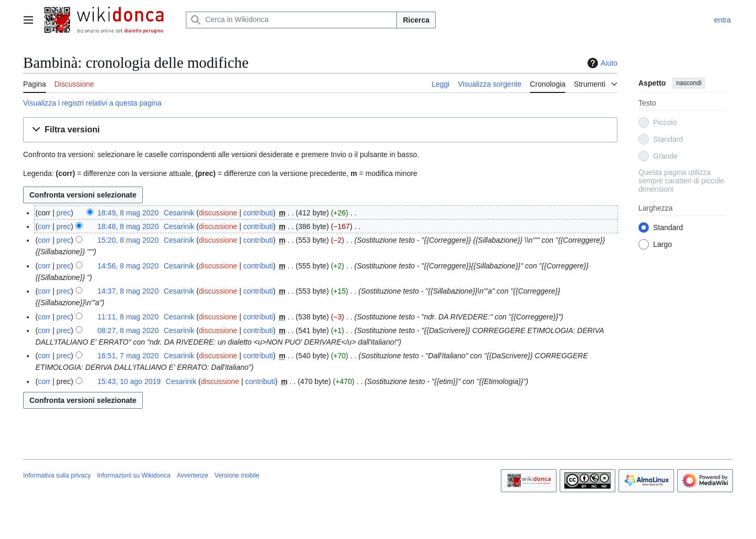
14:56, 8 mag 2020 (128, 266)
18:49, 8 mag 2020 (128, 213)
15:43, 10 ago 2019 (129, 381)
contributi (258, 213)
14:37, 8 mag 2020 (128, 291)
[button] (320, 130)
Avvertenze (193, 475)
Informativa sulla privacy (57, 475)
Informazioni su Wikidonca (134, 475)
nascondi (689, 83)
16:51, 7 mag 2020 (128, 356)
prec (64, 213)
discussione (218, 213)
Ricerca (416, 20)
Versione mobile (237, 475)
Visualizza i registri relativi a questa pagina (92, 103)
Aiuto (601, 63)
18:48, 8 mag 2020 (128, 226)
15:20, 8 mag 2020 (128, 240)
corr (44, 226)
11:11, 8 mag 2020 (128, 317)
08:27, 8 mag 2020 (128, 330)
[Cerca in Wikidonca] (291, 20)
